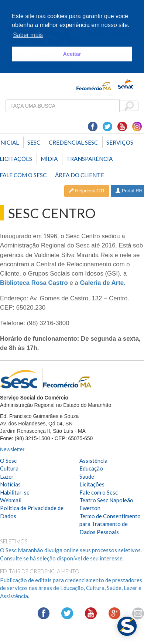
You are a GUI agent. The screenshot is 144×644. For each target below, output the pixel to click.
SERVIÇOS (120, 142)
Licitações (92, 484)
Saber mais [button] (28, 35)
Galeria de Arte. (102, 283)
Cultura (9, 468)
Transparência (89, 159)
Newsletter (12, 449)
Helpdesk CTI (87, 191)
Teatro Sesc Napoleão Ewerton (106, 504)
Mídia (49, 159)
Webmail (11, 500)
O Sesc (8, 461)
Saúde (87, 476)
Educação (91, 468)
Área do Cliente (80, 175)
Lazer (7, 476)
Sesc (34, 142)
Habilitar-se (15, 492)
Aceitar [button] (72, 54)
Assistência (93, 461)
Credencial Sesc (73, 142)
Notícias (10, 484)
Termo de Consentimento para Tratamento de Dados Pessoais (110, 524)
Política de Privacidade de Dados (32, 512)
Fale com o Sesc (99, 492)
